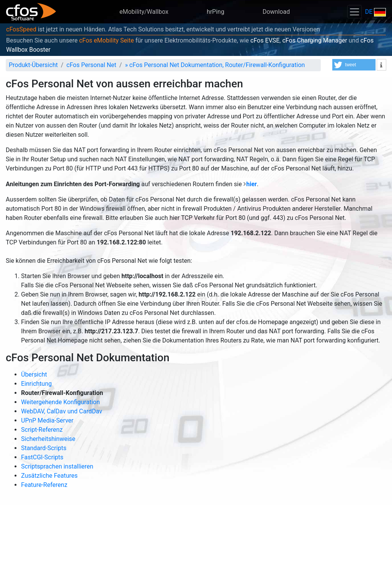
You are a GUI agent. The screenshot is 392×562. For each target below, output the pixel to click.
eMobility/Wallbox (144, 12)
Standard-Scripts (44, 448)
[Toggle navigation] (354, 12)
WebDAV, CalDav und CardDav (62, 411)
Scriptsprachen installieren (57, 466)
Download (276, 12)
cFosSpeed (21, 29)
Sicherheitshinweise (48, 439)
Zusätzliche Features (49, 476)
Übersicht (34, 374)
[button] (354, 65)
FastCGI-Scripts (42, 457)
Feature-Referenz (44, 485)
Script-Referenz (42, 430)
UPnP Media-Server (47, 420)
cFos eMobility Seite (107, 40)
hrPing (216, 12)
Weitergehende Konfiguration (60, 402)
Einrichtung (36, 384)
